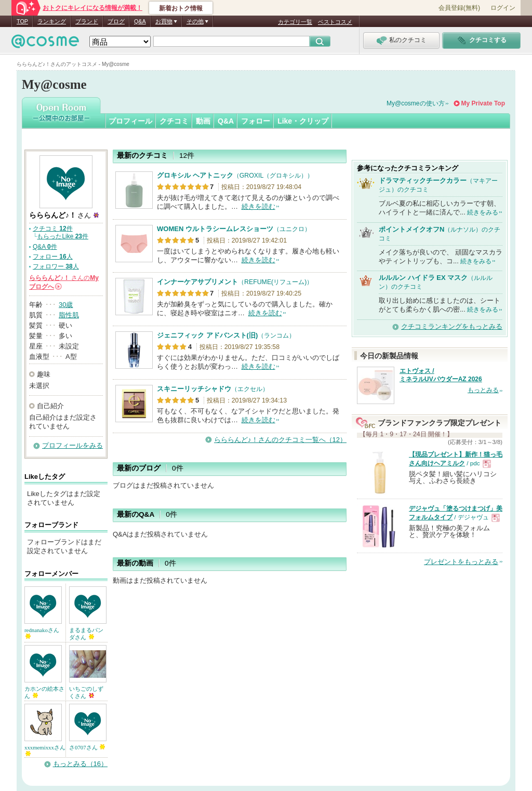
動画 (203, 121)
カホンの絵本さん (44, 692)
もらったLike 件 (63, 236)
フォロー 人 (53, 257)
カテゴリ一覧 (295, 22)
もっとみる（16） (80, 764)
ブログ (116, 21)
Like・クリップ (303, 121)
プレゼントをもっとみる (461, 562)
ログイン (503, 8)
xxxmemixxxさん (45, 750)
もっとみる (483, 390)
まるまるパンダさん (86, 634)
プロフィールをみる (72, 445)
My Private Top (483, 103)
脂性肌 (69, 315)
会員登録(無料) (459, 8)
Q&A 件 (45, 247)
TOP (22, 21)
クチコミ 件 (53, 229)
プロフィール (130, 121)
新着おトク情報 (181, 8)
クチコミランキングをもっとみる (452, 326)
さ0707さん (87, 747)
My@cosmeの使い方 (416, 103)
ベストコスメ (335, 22)
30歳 (66, 305)
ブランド (87, 21)
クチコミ (174, 121)
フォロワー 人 (56, 266)
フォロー (256, 121)
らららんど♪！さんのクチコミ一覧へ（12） (280, 440)
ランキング (52, 21)
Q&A (140, 21)
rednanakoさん (42, 633)
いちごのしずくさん (86, 692)
